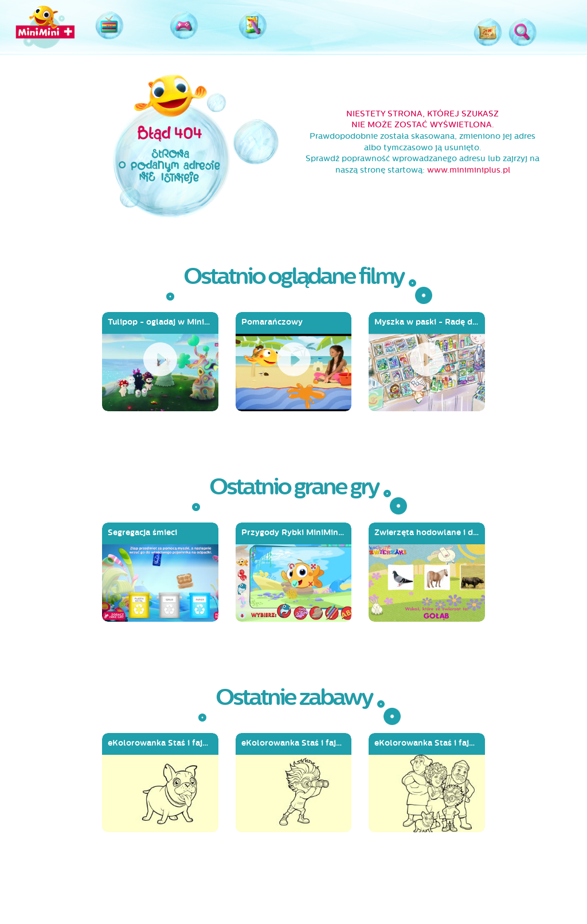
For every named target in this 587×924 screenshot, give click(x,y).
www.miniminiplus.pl (469, 170)
